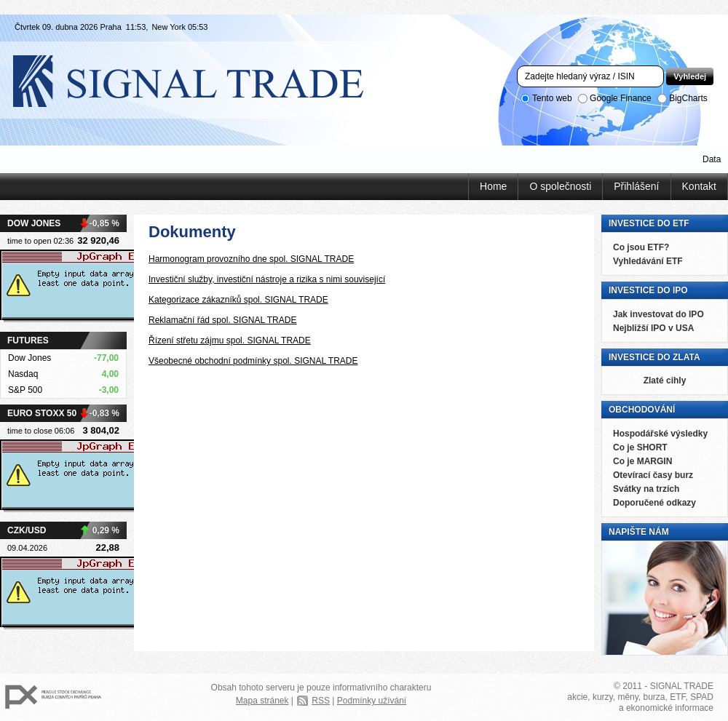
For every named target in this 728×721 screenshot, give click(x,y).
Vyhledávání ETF (648, 261)
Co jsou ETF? (641, 247)
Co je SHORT (640, 447)
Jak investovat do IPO (658, 314)
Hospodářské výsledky (660, 434)
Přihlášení (636, 186)
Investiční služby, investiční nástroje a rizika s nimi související (267, 279)
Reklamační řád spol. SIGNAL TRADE (222, 320)
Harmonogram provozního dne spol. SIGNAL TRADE (251, 259)
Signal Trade (200, 80)
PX (53, 697)
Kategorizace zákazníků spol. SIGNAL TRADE (238, 300)
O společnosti (560, 186)
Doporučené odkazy (654, 503)
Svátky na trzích (646, 489)
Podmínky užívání (372, 701)
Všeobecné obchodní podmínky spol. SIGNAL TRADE (253, 361)
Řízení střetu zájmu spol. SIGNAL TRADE (230, 340)
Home (493, 186)
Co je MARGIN (642, 461)
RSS (321, 701)
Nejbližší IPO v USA (653, 328)
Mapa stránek (262, 701)
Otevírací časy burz (653, 475)
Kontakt (699, 186)
